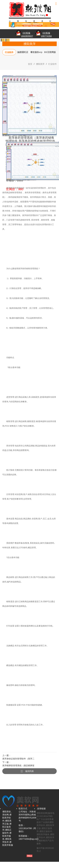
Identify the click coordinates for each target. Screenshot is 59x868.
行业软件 (9, 52)
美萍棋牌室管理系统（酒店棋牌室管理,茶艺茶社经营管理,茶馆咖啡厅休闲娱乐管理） (18, 766)
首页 (30, 64)
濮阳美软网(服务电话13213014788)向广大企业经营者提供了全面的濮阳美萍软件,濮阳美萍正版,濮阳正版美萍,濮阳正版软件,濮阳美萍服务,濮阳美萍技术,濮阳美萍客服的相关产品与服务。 (45, 828)
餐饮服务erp (36, 52)
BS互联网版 (50, 52)
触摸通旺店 (23, 52)
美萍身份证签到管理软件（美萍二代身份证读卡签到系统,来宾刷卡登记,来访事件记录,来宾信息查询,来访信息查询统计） (18, 759)
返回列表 (29, 771)
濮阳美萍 (40, 64)
